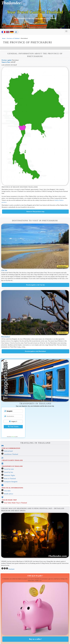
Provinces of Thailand (13, 38)
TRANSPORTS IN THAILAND (12, 466)
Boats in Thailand (10, 479)
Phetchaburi (6, 337)
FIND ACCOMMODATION (11, 448)
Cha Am (4, 270)
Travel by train (9, 469)
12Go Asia (13, 437)
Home (4, 38)
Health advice (9, 494)
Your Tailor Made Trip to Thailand (15, 503)
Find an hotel (8, 451)
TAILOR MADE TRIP (9, 500)
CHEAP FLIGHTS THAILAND (12, 460)
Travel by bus (9, 472)
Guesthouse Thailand (11, 454)
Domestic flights (9, 475)
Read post (11, 569)
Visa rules (7, 491)
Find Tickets (13, 427)
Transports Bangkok (11, 482)
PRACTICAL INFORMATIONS (12, 488)
